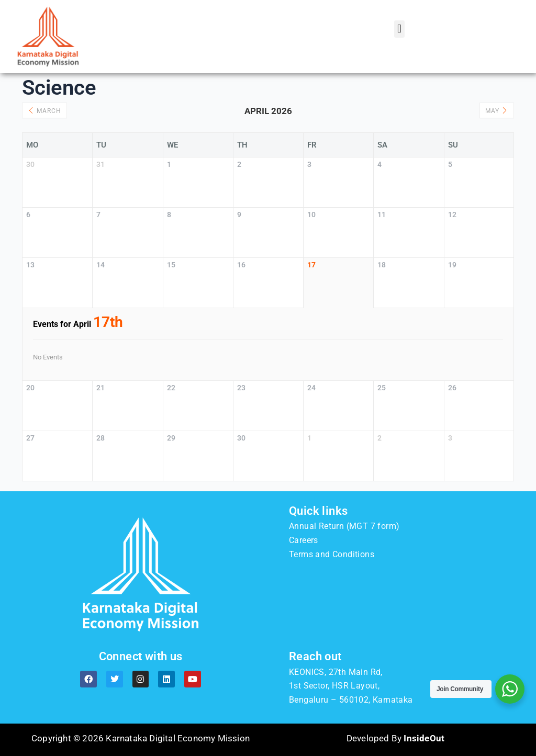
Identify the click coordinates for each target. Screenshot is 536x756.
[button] (399, 29)
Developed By (395, 738)
